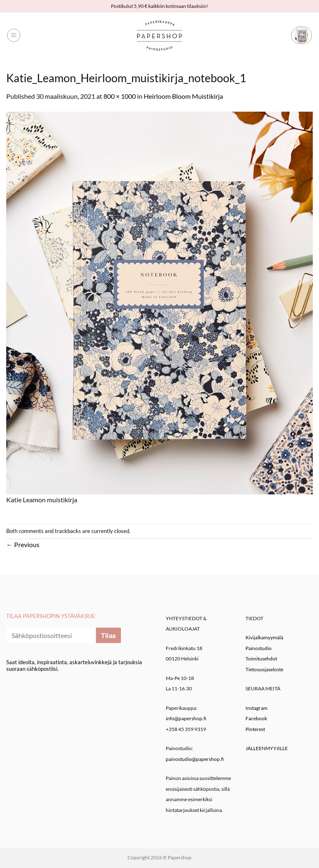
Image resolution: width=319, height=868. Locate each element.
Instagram (256, 708)
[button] (14, 35)
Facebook (256, 718)
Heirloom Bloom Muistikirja (183, 96)
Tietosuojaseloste (264, 669)
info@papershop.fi (186, 718)
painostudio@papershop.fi (195, 759)
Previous (23, 544)
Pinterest (255, 729)
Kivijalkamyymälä (264, 637)
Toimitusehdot (261, 659)
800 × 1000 (120, 96)
